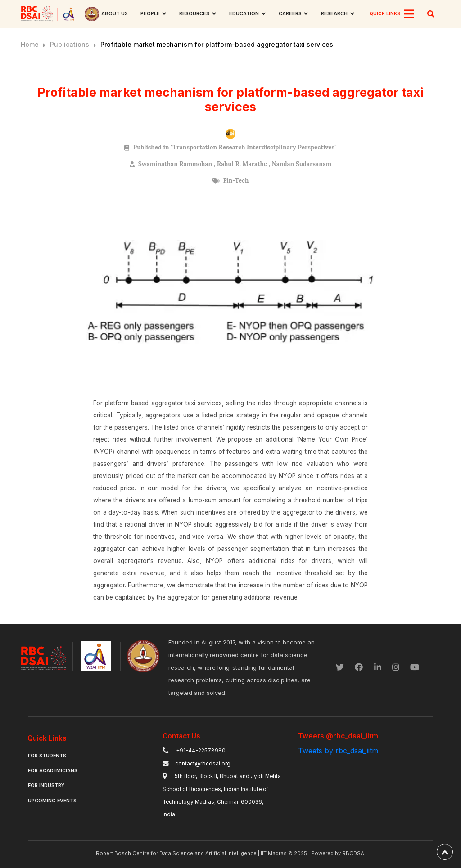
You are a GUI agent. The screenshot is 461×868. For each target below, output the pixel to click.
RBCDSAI (354, 853)
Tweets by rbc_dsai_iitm (338, 751)
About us (115, 13)
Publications (70, 44)
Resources (194, 13)
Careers (290, 13)
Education (244, 13)
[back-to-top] (445, 852)
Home (30, 44)
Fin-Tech (236, 180)
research (334, 13)
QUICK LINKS (385, 13)
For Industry (46, 785)
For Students (47, 756)
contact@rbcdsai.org (203, 764)
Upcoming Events (52, 801)
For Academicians (53, 771)
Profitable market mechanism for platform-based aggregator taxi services (217, 44)
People (150, 13)
